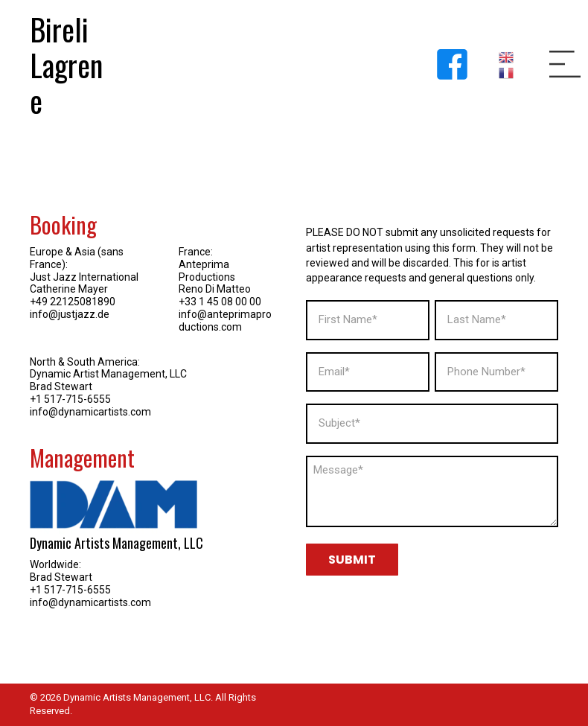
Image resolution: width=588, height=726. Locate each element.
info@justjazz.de (70, 314)
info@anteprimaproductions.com (225, 321)
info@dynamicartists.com (90, 412)
